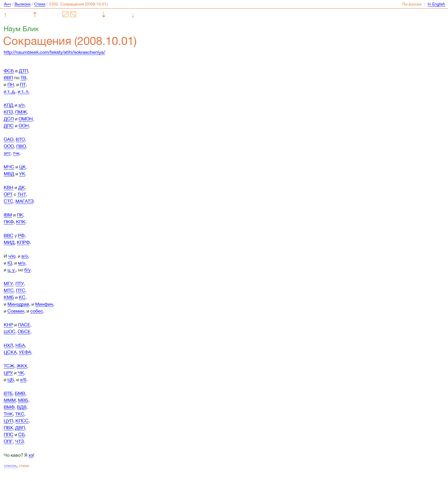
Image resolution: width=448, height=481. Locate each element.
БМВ (20, 393)
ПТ (23, 84)
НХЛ (8, 345)
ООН (24, 126)
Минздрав (18, 304)
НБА (20, 345)
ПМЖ (21, 112)
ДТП (23, 71)
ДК (22, 187)
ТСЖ (9, 366)
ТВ (23, 77)
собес (37, 311)
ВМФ (9, 407)
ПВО (21, 146)
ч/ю (12, 256)
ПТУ (20, 283)
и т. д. (10, 91)
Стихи (40, 4)
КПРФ (23, 242)
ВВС (9, 235)
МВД (9, 174)
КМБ (9, 297)
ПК (20, 215)
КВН (9, 187)
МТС (9, 290)
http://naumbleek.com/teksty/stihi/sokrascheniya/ (54, 52)
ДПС (9, 126)
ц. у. (12, 270)
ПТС (21, 290)
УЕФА (25, 352)
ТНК (8, 414)
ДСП (9, 119)
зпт (7, 153)
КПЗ (8, 112)
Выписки (23, 4)
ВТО (20, 139)
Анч (7, 4)
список (10, 466)
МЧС (9, 167)
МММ (10, 400)
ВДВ (22, 407)
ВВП (8, 77)
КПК (21, 222)
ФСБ (9, 71)
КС (22, 297)
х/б (23, 379)
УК (22, 174)
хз (31, 455)
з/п (21, 105)
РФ (21, 235)
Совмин (16, 311)
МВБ (23, 400)
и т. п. (24, 91)
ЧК (21, 373)
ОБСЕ (24, 331)
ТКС (20, 414)
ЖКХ (22, 366)
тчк (16, 153)
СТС (8, 201)
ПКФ (9, 222)
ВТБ (8, 393)
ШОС (10, 331)
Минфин (44, 304)
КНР (8, 325)
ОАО (9, 139)
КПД (9, 105)
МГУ (8, 283)
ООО (9, 146)
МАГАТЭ (24, 201)
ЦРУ (8, 373)
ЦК (22, 167)
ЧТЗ (19, 441)
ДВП (20, 428)
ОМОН (26, 119)
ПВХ (8, 428)
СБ (22, 434)
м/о (22, 263)
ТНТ (22, 194)
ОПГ (8, 441)
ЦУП (8, 421)
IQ (10, 263)
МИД (9, 242)
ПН (11, 84)
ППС (9, 434)
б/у (27, 270)
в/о (25, 256)
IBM (8, 215)
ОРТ (8, 194)
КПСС (22, 421)
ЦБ (11, 379)
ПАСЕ (24, 325)
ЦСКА (10, 352)
